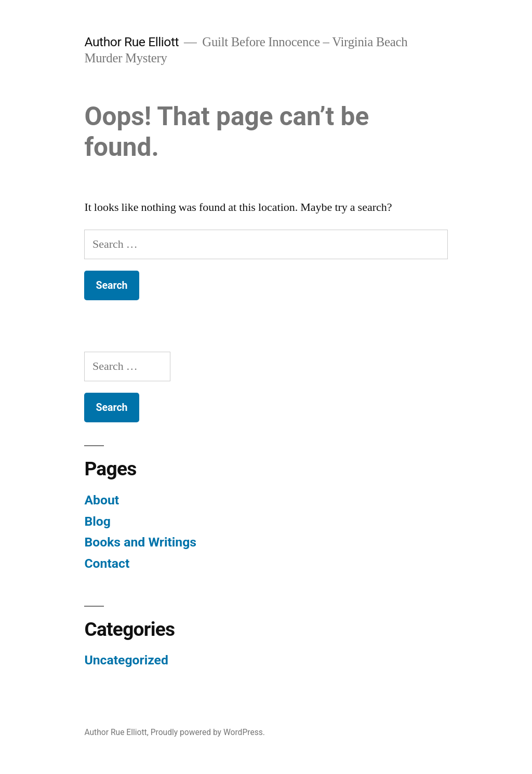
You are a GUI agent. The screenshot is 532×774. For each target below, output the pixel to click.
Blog (97, 521)
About (102, 500)
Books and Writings (140, 542)
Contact (107, 563)
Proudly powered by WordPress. (208, 732)
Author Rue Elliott (131, 42)
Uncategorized (126, 660)
